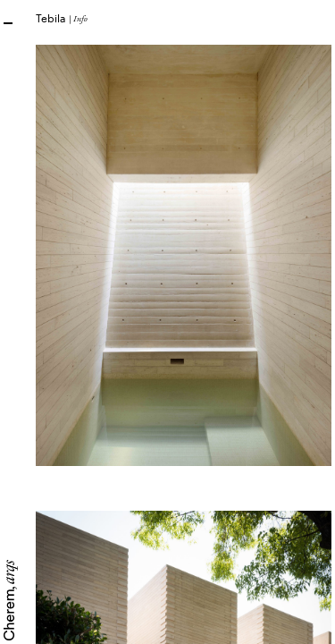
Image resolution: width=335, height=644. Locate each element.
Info (80, 18)
